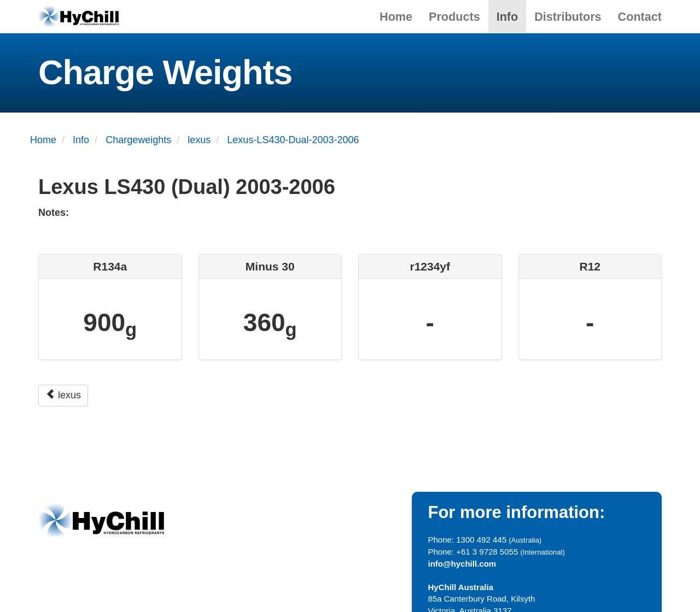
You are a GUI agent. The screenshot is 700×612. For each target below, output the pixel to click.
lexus (63, 395)
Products (454, 17)
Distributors (568, 17)
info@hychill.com (462, 564)
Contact (640, 17)
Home (396, 17)
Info (507, 17)
